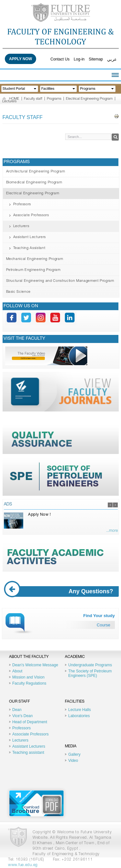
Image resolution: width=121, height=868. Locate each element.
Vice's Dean (22, 716)
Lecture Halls (79, 710)
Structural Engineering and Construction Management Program (60, 281)
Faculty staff (33, 99)
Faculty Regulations (29, 683)
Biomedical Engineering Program (34, 183)
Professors (22, 204)
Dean (17, 710)
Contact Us (60, 59)
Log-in (79, 59)
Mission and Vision (28, 677)
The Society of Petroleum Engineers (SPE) (90, 673)
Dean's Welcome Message (35, 665)
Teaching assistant (28, 753)
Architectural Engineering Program (36, 172)
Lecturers (9, 102)
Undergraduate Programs (90, 665)
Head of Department (30, 722)
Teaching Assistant (29, 248)
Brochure (36, 803)
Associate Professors (31, 215)
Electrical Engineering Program (89, 99)
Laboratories (79, 716)
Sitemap (96, 59)
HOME (14, 99)
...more (112, 531)
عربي (112, 59)
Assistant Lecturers (30, 237)
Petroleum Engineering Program (33, 270)
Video (73, 761)
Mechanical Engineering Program (35, 259)
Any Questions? (61, 591)
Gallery (74, 754)
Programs (54, 99)
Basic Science (19, 292)
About (17, 671)
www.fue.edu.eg (23, 865)
